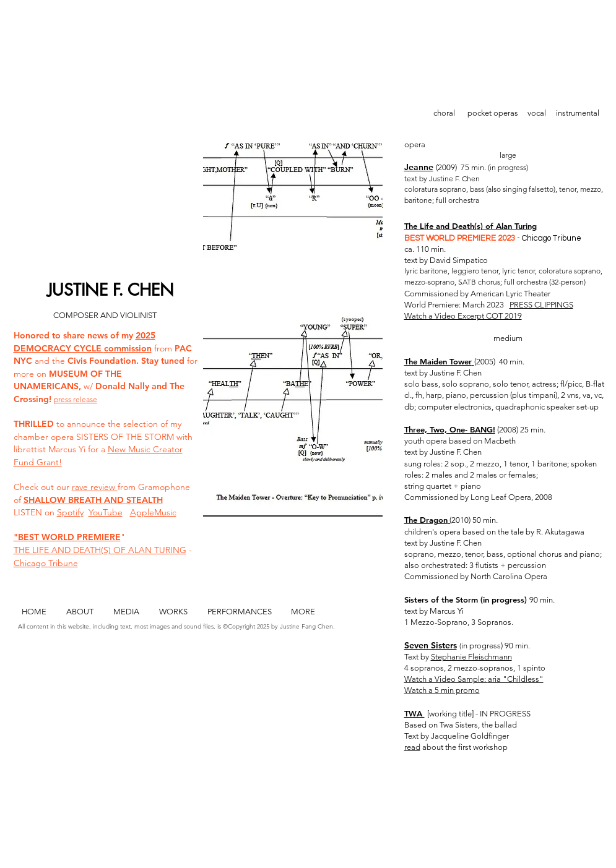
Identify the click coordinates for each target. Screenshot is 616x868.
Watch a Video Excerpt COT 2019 (463, 316)
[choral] (445, 114)
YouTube (106, 512)
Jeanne (419, 167)
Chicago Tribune (46, 563)
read (412, 747)
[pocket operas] (493, 114)
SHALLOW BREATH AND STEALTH (93, 500)
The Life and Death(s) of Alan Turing (471, 226)
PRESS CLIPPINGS (541, 305)
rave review (95, 487)
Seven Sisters (431, 645)
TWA (414, 713)
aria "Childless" (516, 679)
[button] (293, 312)
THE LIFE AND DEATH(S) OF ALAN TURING (100, 550)
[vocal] (537, 114)
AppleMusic (153, 512)
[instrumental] (578, 114)
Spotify (70, 512)
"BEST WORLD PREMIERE (67, 537)
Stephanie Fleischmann (471, 657)
